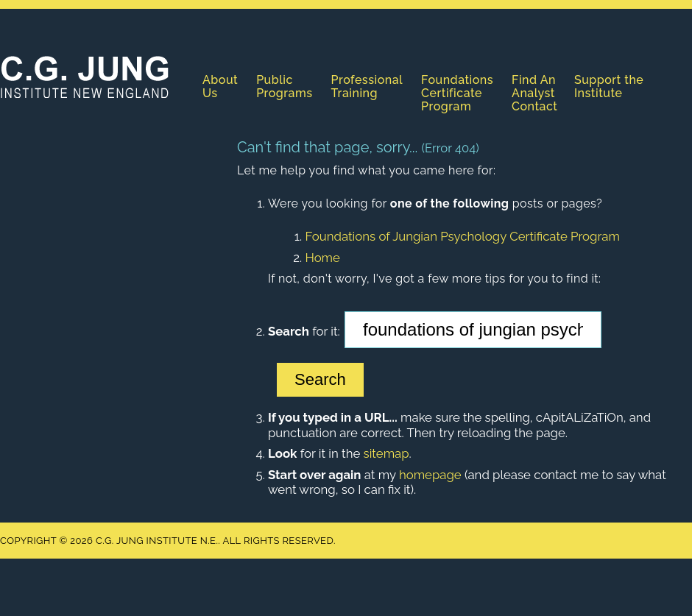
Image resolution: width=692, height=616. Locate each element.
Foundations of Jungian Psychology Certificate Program (462, 236)
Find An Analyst (534, 86)
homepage (430, 475)
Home (322, 258)
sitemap (386, 453)
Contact (534, 106)
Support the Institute (609, 86)
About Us (220, 86)
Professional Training (367, 86)
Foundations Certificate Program (457, 93)
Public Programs (284, 86)
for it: (304, 331)
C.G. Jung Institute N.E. (85, 77)
